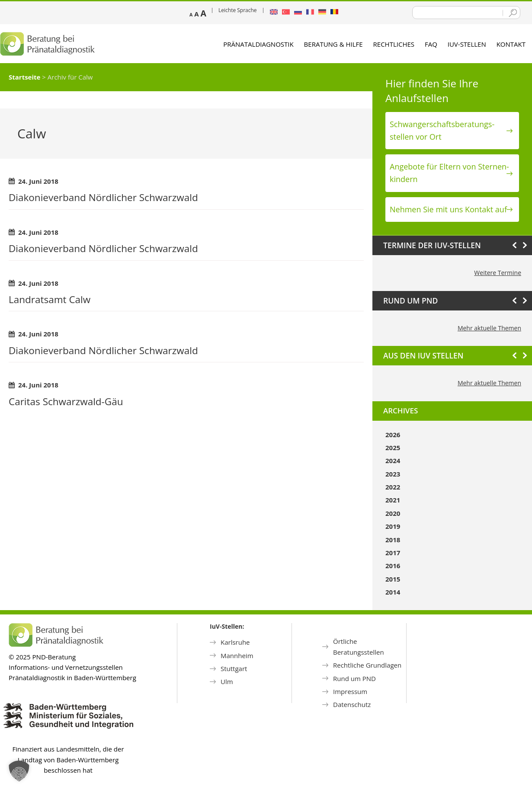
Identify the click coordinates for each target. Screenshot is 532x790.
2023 (393, 474)
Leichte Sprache (238, 10)
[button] (19, 771)
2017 (393, 553)
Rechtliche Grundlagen (367, 665)
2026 (393, 435)
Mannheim (237, 656)
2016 (393, 566)
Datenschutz (352, 704)
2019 (393, 526)
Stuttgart (234, 668)
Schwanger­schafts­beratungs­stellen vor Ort (442, 130)
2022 (393, 487)
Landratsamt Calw (50, 299)
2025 (393, 448)
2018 (393, 540)
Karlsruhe (235, 642)
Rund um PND (354, 678)
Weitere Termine (498, 273)
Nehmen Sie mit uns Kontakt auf (448, 209)
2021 (393, 500)
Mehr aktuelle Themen (489, 328)
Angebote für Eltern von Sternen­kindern (449, 173)
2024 (393, 461)
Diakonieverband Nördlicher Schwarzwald (103, 197)
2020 (393, 513)
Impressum (350, 691)
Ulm (227, 681)
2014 (393, 592)
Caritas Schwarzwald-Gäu (66, 401)
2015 (393, 579)
